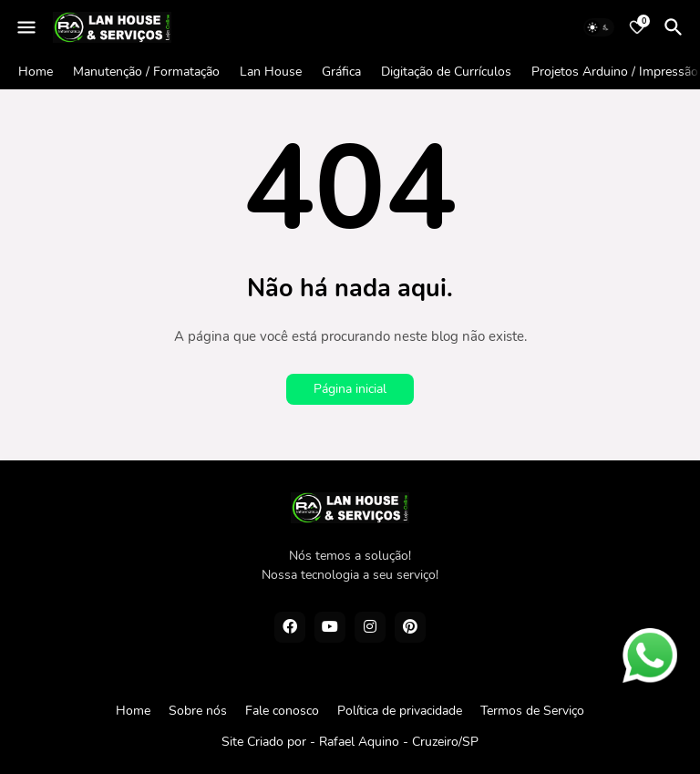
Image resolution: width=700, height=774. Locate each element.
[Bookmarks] (637, 27)
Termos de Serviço (532, 711)
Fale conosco (282, 711)
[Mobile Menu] (26, 27)
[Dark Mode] (599, 27)
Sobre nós (198, 711)
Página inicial (350, 389)
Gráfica (341, 72)
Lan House (271, 72)
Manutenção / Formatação (146, 72)
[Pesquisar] (676, 27)
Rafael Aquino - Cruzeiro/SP (399, 742)
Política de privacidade (400, 711)
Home (36, 72)
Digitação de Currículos (446, 72)
